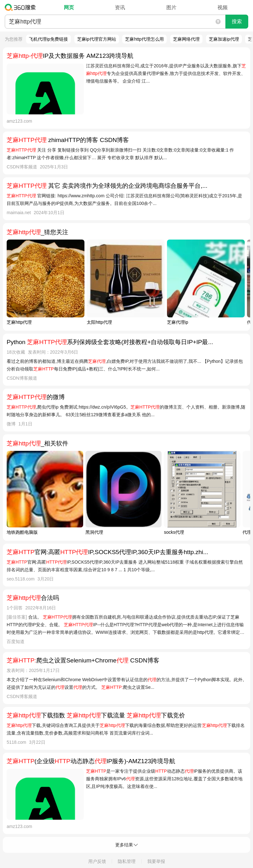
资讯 (120, 7)
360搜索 (22, 7)
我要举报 (156, 861)
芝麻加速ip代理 (224, 39)
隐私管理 (127, 861)
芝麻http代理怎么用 (144, 39)
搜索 (237, 21)
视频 (223, 7)
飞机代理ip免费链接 (48, 39)
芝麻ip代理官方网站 (97, 39)
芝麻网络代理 (186, 39)
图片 (171, 7)
